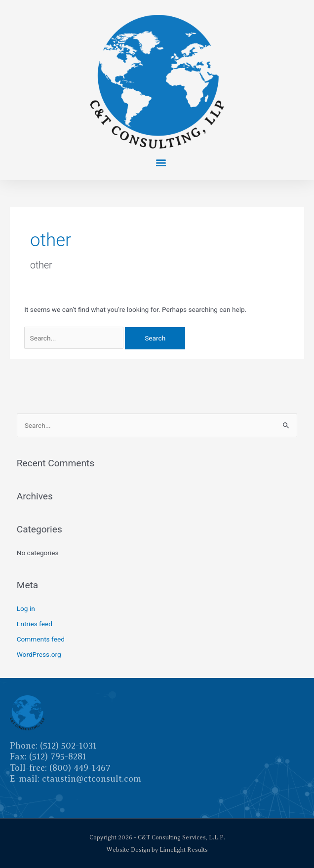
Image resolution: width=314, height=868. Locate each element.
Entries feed (35, 624)
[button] (161, 162)
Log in (26, 608)
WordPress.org (39, 654)
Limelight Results (184, 850)
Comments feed (41, 639)
